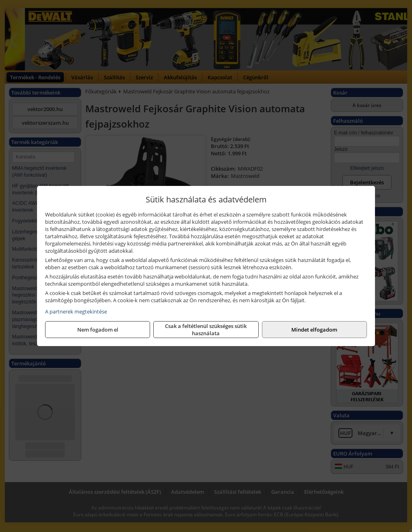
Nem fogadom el (98, 330)
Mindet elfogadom (314, 330)
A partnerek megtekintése (76, 311)
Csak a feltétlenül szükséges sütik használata (206, 330)
